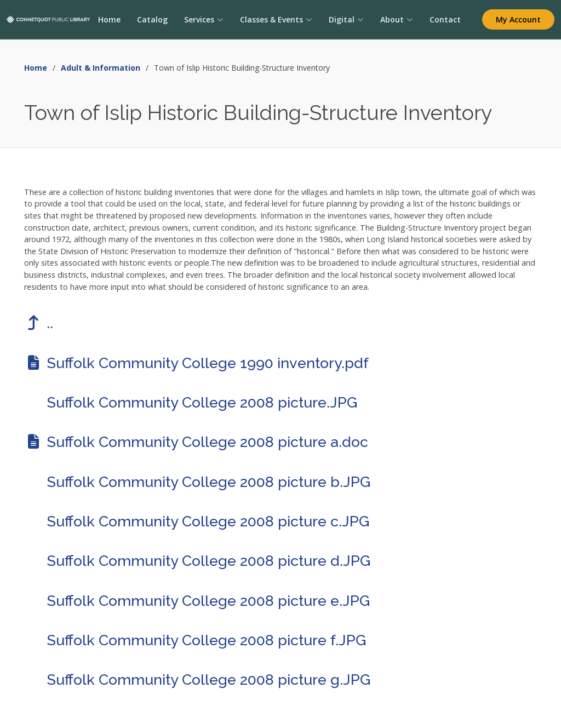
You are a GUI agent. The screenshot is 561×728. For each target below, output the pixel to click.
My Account (518, 19)
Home (109, 19)
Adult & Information (101, 68)
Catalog (152, 19)
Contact (445, 19)
